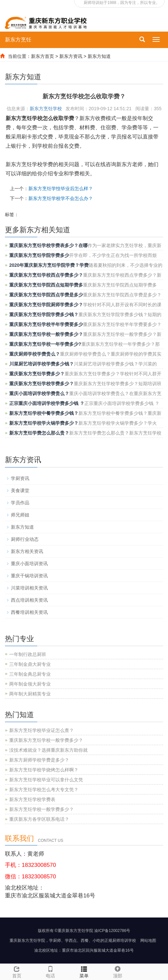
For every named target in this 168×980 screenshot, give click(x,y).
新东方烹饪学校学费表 (32, 799)
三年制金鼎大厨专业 (30, 664)
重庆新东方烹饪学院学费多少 (39, 255)
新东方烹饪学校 (46, 109)
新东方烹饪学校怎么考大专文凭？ (44, 790)
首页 (17, 976)
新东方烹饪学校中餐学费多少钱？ (44, 413)
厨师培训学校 (124, 941)
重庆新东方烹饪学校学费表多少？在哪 (48, 245)
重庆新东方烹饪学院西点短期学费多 (46, 285)
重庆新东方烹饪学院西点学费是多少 (46, 295)
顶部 (118, 971)
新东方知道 (99, 56)
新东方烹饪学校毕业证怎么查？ (42, 730)
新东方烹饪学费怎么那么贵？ (39, 433)
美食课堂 (20, 490)
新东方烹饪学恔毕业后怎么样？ (61, 188)
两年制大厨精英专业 (30, 694)
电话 (50, 971)
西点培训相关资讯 (29, 600)
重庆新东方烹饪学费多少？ (37, 374)
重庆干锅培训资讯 (29, 576)
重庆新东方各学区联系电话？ (39, 819)
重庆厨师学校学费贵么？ (35, 354)
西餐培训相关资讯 (29, 612)
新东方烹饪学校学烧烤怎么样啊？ (44, 770)
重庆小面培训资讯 (29, 564)
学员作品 (20, 503)
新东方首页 (42, 56)
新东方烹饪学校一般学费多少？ (42, 809)
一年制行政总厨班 (28, 654)
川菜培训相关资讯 (29, 588)
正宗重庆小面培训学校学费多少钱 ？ (47, 403)
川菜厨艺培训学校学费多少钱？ (42, 364)
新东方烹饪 (18, 40)
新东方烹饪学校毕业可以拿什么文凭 (46, 780)
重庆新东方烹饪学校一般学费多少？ (46, 334)
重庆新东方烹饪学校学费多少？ (42, 384)
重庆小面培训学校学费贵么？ (39, 393)
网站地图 (148, 941)
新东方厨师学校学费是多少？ (39, 760)
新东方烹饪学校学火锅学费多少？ (44, 423)
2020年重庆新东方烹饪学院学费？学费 (49, 265)
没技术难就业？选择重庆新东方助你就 (48, 750)
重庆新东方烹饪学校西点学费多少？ (46, 275)
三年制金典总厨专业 (30, 674)
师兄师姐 (20, 515)
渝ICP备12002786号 (112, 931)
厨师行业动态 (25, 539)
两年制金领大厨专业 (30, 684)
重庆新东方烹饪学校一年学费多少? (45, 344)
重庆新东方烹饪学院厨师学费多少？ (46, 305)
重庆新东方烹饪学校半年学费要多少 (46, 324)
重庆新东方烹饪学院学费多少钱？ (44, 314)
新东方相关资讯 (27, 551)
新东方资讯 (71, 56)
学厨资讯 (20, 478)
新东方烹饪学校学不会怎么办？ (61, 198)
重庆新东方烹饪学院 (27, 941)
